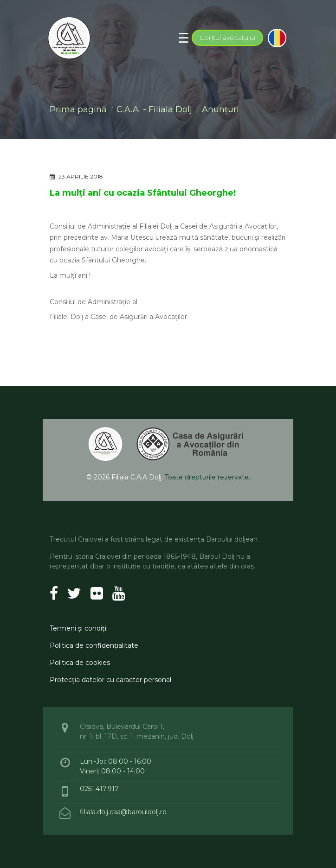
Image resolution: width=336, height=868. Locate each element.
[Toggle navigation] (184, 38)
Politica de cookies (80, 663)
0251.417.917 (99, 789)
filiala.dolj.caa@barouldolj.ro (124, 812)
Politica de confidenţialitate (94, 645)
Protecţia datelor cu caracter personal (110, 680)
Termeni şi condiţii (79, 628)
